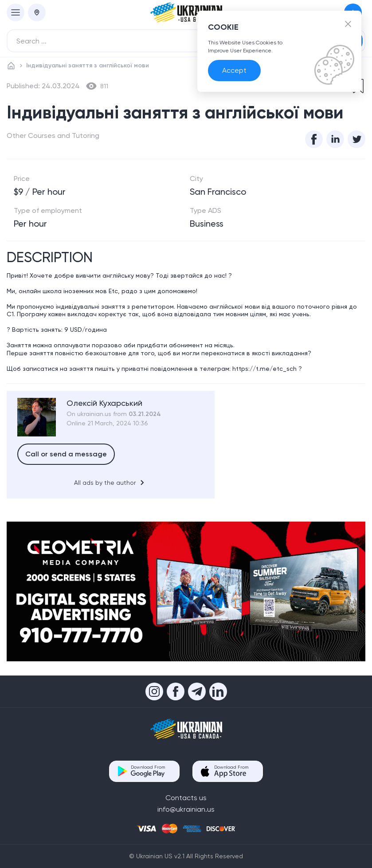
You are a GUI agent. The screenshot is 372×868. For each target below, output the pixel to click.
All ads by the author (111, 483)
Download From (148, 771)
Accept (234, 70)
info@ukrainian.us (186, 809)
